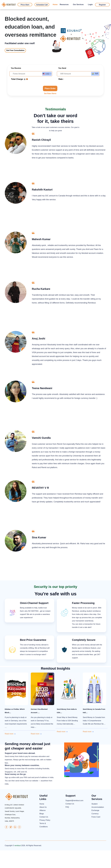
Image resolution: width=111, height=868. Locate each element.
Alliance (42, 828)
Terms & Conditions (44, 843)
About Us (43, 825)
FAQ (67, 825)
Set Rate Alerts (50, 111)
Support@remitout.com (73, 818)
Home (55, 4)
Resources (64, 4)
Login (90, 4)
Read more (10, 751)
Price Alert (25, 5)
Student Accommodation (98, 823)
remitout (18, 863)
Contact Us (44, 835)
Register (102, 5)
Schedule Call (42, 5)
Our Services (78, 4)
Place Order (50, 106)
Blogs (42, 831)
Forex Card (96, 835)
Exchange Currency (95, 830)
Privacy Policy (45, 838)
